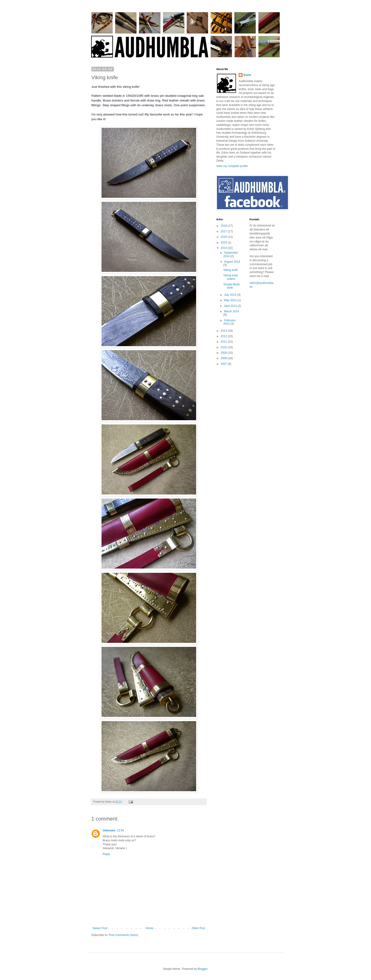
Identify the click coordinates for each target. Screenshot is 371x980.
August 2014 (232, 262)
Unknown (109, 830)
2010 (224, 347)
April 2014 (231, 306)
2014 (224, 248)
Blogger (202, 969)
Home (150, 928)
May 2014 (231, 300)
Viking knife (231, 270)
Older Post (198, 928)
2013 (224, 331)
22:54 (120, 830)
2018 (224, 226)
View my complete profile (232, 166)
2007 (224, 364)
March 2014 (232, 311)
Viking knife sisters (231, 277)
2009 (224, 353)
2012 (224, 336)
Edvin (247, 75)
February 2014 (229, 322)
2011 (224, 342)
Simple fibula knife (232, 286)
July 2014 (231, 295)
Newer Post (100, 928)
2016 (224, 237)
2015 (224, 243)
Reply (106, 854)
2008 (224, 358)
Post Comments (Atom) (123, 935)
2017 (224, 231)
